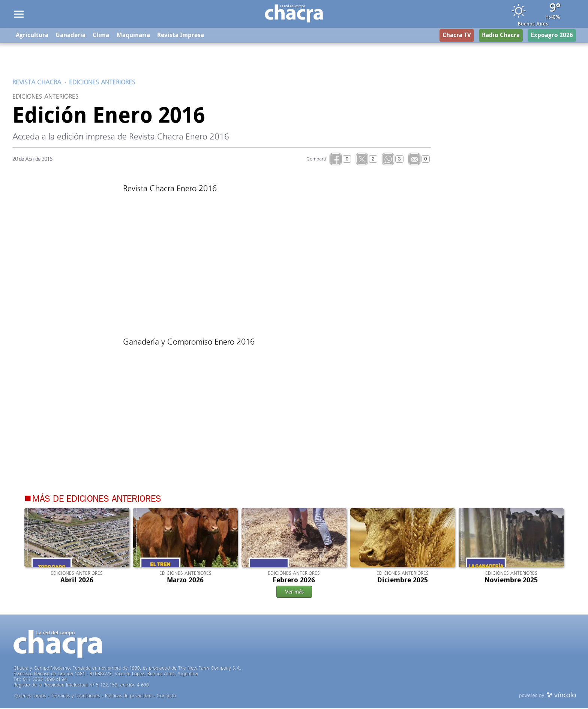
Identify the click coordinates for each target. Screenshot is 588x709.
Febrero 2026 (294, 580)
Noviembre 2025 (511, 580)
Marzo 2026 (185, 580)
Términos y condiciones (75, 696)
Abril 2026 (77, 580)
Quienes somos (30, 696)
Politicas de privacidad (128, 696)
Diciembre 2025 (403, 580)
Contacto (166, 696)
